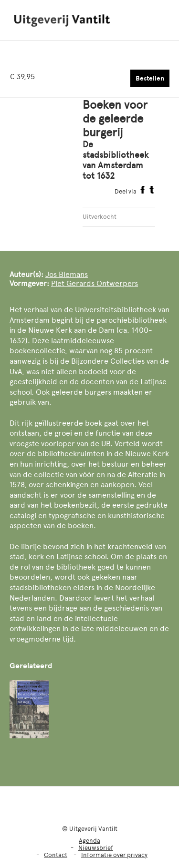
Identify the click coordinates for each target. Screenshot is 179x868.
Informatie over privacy (114, 855)
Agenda (89, 841)
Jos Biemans (67, 274)
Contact (56, 855)
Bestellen (150, 78)
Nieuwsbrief (96, 848)
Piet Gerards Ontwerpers (95, 283)
